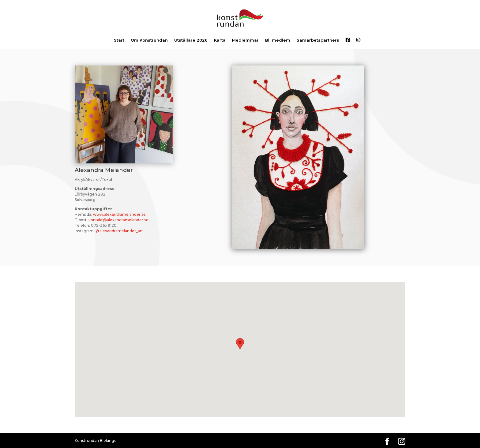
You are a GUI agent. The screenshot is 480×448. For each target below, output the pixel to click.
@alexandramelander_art (119, 231)
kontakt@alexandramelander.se (118, 220)
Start (119, 40)
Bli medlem (278, 40)
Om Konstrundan (149, 40)
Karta (220, 40)
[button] (240, 344)
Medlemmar (245, 40)
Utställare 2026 (191, 40)
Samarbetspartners (318, 40)
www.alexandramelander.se (119, 214)
